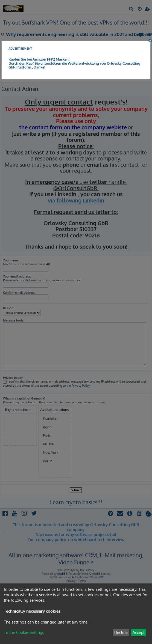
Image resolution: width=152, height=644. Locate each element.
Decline (121, 632)
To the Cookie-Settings (24, 632)
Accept (139, 632)
